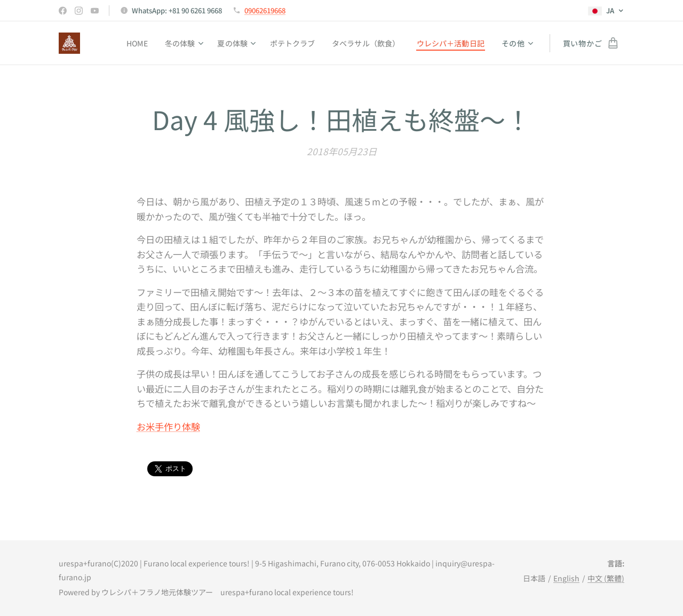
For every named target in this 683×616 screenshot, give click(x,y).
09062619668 (265, 10)
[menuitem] (129, 43)
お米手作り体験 (168, 426)
